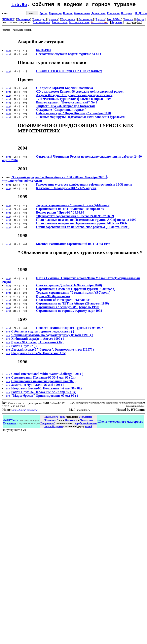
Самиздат (39, 21)
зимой (88, 429)
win (134, 25)
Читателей (86, 422)
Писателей (71, 422)
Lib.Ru (19, 6)
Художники (68, 21)
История (127, 14)
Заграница (85, 21)
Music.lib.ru (51, 419)
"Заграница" (47, 426)
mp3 (63, 419)
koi (128, 25)
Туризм (100, 21)
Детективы (98, 14)
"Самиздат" (51, 422)
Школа (120, 424)
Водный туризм (54, 429)
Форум (140, 21)
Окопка (129, 21)
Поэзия (68, 14)
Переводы (55, 14)
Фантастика (82, 14)
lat (139, 25)
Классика (113, 14)
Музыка (53, 21)
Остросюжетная (79, 25)
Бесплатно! (85, 419)
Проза (44, 14)
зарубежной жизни (86, 426)
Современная (42, 25)
